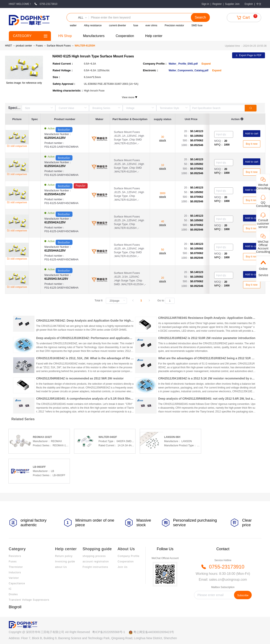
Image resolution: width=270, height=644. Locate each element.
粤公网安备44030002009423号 (154, 632)
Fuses (40, 46)
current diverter (118, 25)
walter (73, 25)
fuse (136, 25)
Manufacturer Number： (67, 136)
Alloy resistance (93, 25)
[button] (78, 17)
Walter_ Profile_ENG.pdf (184, 64)
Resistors (15, 556)
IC (10, 589)
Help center (154, 36)
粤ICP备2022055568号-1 (109, 632)
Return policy (64, 556)
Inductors (15, 572)
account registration (96, 562)
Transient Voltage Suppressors (29, 600)
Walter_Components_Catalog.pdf (189, 70)
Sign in (205, 4)
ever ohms (151, 25)
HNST (8, 46)
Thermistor (16, 567)
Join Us (123, 567)
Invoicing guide (65, 562)
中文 (259, 4)
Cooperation (125, 36)
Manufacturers (94, 36)
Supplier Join (232, 4)
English (249, 4)
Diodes (13, 594)
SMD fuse (197, 25)
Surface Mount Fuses (59, 46)
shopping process (94, 556)
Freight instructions (95, 567)
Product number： (67, 145)
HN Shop (65, 36)
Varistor (14, 578)
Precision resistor (174, 25)
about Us (61, 567)
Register (217, 4)
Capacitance (17, 583)
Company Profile (129, 556)
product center (24, 46)
